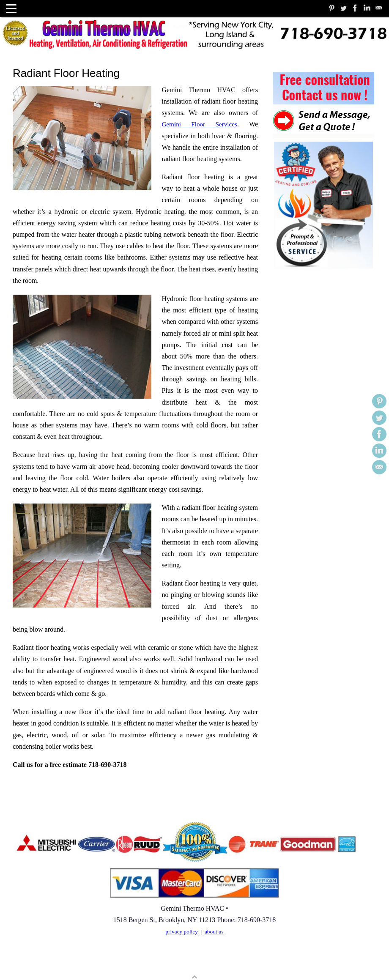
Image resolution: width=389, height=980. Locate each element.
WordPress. (367, 962)
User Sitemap (30, 962)
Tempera (334, 962)
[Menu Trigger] (11, 8)
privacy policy (182, 882)
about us (214, 882)
